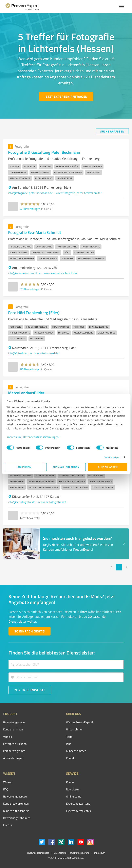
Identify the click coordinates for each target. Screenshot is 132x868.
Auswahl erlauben (66, 467)
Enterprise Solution (15, 744)
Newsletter (73, 789)
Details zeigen (112, 457)
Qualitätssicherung (80, 853)
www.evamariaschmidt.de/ (60, 273)
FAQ (6, 789)
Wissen (8, 782)
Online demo (74, 796)
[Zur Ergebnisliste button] (30, 690)
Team (69, 737)
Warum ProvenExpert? (80, 722)
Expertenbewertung (78, 803)
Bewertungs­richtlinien (17, 818)
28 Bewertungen (30, 289)
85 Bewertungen (30, 369)
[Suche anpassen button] (112, 131)
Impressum (14, 437)
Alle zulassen (108, 467)
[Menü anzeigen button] (121, 6)
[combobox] (66, 664)
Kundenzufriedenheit (16, 811)
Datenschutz (60, 853)
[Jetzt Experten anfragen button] (66, 97)
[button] (30, 204)
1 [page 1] (119, 567)
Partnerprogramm (14, 751)
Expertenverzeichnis (79, 811)
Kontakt (71, 758)
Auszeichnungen (13, 758)
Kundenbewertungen (16, 803)
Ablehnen (24, 467)
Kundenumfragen (14, 729)
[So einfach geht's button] (30, 631)
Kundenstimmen (76, 751)
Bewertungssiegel (14, 722)
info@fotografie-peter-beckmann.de (30, 193)
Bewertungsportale (15, 796)
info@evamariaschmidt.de (24, 273)
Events (8, 825)
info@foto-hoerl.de (20, 353)
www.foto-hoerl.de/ (47, 353)
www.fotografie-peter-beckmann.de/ (79, 193)
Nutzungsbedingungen (38, 853)
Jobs (69, 744)
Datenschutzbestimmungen (41, 437)
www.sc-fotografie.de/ (52, 502)
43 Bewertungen (30, 209)
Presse (70, 782)
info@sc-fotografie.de (22, 502)
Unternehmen (75, 729)
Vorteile (8, 737)
